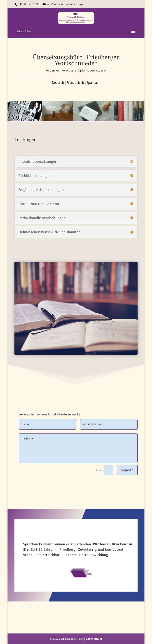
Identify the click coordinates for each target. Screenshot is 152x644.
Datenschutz (94, 639)
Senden (127, 470)
